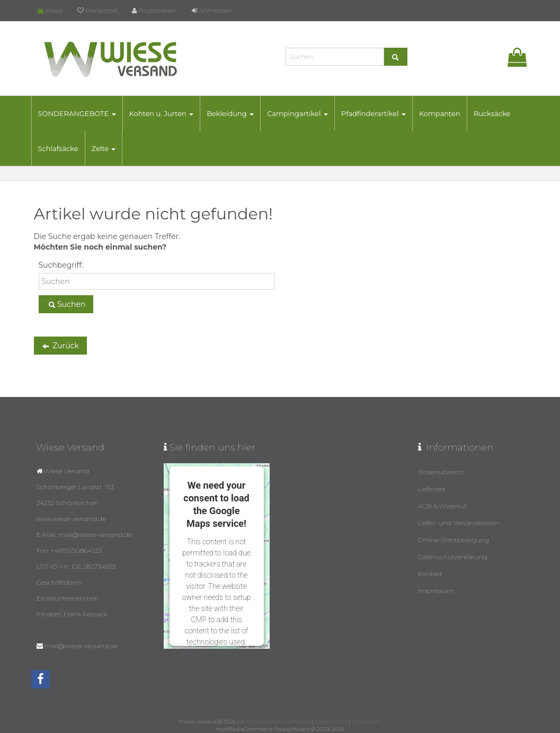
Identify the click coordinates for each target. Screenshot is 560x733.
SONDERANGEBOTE (77, 113)
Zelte (104, 148)
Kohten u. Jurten (162, 113)
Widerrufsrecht (441, 472)
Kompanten (440, 113)
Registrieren (154, 10)
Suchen (66, 305)
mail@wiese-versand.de (81, 646)
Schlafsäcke (58, 148)
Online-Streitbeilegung (454, 540)
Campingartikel (297, 113)
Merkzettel (97, 10)
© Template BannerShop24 (275, 722)
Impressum (436, 591)
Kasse (50, 10)
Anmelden (212, 10)
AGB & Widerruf (442, 506)
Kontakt (430, 574)
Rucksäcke (492, 113)
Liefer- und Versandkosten (459, 523)
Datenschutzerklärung (453, 557)
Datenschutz (331, 722)
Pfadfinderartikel (374, 113)
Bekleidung (230, 113)
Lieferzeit (432, 489)
